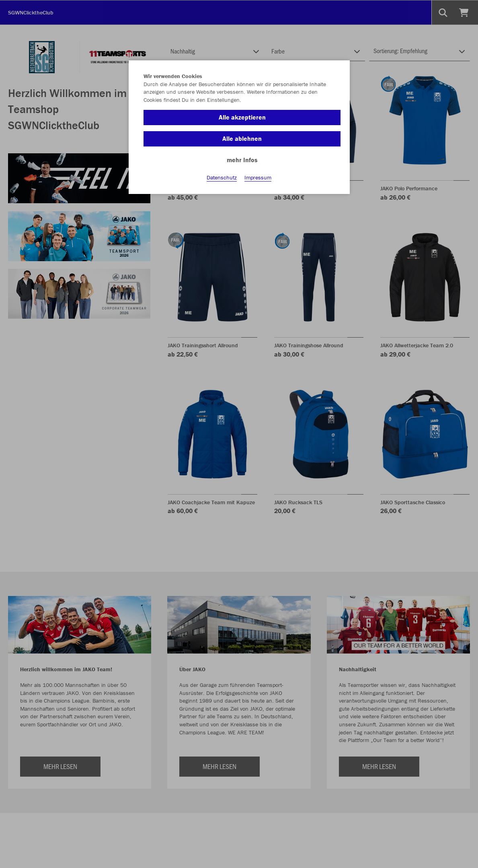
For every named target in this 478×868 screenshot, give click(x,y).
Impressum (258, 177)
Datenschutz (222, 177)
